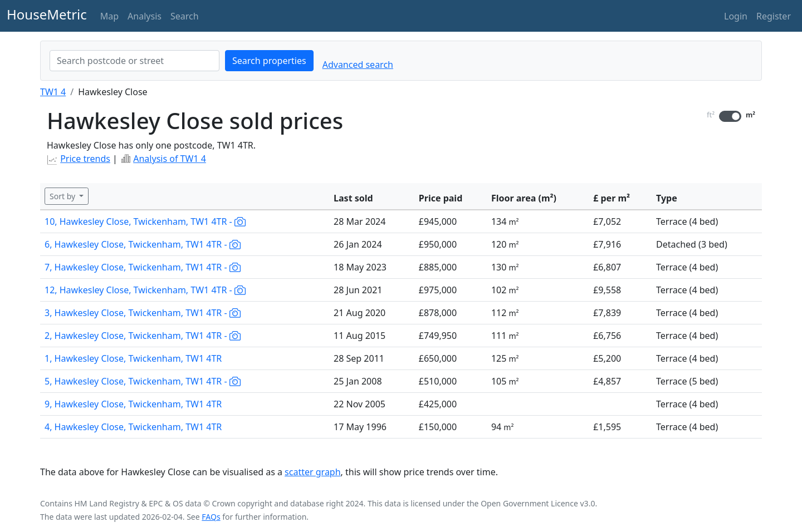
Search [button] (185, 16)
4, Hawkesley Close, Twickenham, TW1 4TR (133, 427)
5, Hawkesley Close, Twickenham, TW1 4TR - (143, 381)
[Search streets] (135, 61)
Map (109, 16)
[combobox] (135, 61)
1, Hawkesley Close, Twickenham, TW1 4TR (133, 358)
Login (736, 16)
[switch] (730, 116)
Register (774, 16)
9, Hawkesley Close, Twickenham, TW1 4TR (133, 404)
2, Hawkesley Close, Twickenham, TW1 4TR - (143, 336)
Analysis (145, 16)
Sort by (63, 196)
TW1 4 (53, 92)
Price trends (85, 159)
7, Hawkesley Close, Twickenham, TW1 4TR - (143, 267)
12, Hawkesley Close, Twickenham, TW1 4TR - (145, 290)
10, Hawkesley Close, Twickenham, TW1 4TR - (145, 221)
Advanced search (358, 65)
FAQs (211, 517)
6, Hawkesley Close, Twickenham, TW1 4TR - (143, 244)
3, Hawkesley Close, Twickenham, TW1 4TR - (143, 313)
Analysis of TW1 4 (170, 159)
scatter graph (313, 472)
